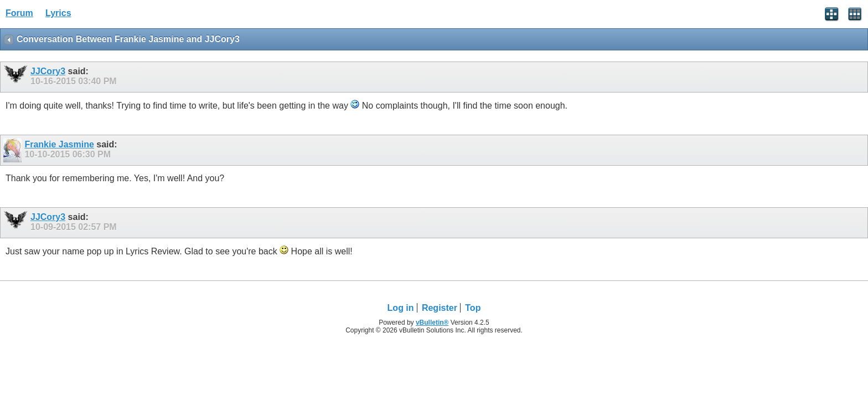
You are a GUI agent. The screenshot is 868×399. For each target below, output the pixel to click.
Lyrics (58, 13)
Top (473, 308)
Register (440, 308)
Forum (19, 13)
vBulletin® (432, 323)
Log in (401, 308)
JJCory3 (48, 71)
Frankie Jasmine (59, 144)
